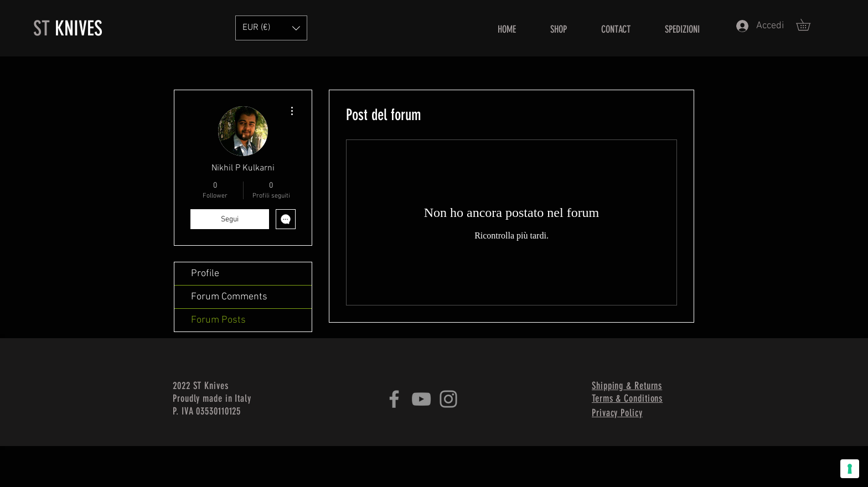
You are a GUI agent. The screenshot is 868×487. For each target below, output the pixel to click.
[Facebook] (394, 399)
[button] (809, 25)
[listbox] (271, 28)
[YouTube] (421, 399)
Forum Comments (229, 297)
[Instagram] (448, 399)
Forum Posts (218, 320)
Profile (205, 274)
